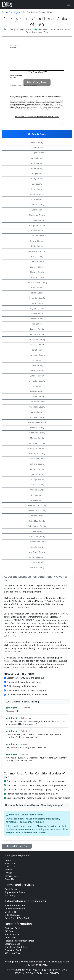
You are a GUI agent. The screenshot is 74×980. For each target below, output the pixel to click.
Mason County (37, 412)
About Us (9, 879)
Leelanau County (37, 371)
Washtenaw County (37, 557)
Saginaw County (37, 516)
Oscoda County (37, 490)
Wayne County (37, 562)
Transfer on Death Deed (16, 947)
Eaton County (37, 257)
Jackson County (37, 334)
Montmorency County (37, 448)
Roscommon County (37, 510)
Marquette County (37, 407)
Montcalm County (37, 443)
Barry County (37, 179)
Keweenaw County (37, 355)
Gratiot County (37, 288)
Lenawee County (37, 376)
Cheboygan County (37, 220)
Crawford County (37, 241)
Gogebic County (37, 277)
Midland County (37, 428)
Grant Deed (10, 938)
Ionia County (37, 313)
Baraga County (37, 174)
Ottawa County (37, 500)
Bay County (37, 184)
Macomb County (37, 396)
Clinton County (37, 236)
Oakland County (37, 464)
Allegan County (37, 153)
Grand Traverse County (37, 282)
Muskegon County (37, 454)
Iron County (37, 324)
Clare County (37, 231)
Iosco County (37, 319)
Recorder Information (15, 906)
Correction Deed (13, 950)
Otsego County (37, 495)
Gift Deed (9, 931)
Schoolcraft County (37, 536)
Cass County (37, 210)
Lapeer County (37, 365)
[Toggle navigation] (69, 4)
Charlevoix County (37, 215)
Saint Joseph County (37, 526)
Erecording (10, 895)
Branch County (37, 199)
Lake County (37, 360)
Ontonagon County (37, 479)
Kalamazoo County (37, 339)
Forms (5, 12)
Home (8, 860)
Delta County (37, 246)
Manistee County (37, 402)
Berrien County (37, 194)
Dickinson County (37, 251)
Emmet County (37, 262)
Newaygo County (37, 459)
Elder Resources (13, 915)
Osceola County (37, 485)
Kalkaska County (37, 345)
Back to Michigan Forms (17, 846)
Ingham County (37, 308)
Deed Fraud (10, 912)
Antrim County (37, 163)
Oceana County (37, 469)
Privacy (8, 873)
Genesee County (37, 267)
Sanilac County (37, 531)
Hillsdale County (37, 293)
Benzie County (37, 189)
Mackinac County (37, 391)
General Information (15, 909)
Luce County (37, 386)
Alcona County (37, 142)
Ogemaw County (37, 474)
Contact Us (10, 867)
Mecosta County (37, 417)
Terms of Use (11, 876)
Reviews (9, 870)
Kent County (37, 350)
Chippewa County (37, 225)
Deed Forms (11, 889)
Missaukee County (37, 433)
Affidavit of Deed (13, 953)
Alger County (37, 148)
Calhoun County (37, 205)
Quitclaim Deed (12, 928)
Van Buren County (37, 552)
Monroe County (37, 438)
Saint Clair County (37, 521)
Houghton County (37, 298)
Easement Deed (12, 944)
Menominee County (37, 422)
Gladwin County (37, 272)
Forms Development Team (37, 32)
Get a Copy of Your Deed (17, 918)
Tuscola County (37, 547)
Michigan (15, 12)
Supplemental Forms (15, 892)
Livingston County (37, 381)
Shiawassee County (37, 542)
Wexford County (37, 568)
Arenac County (37, 168)
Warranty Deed (12, 934)
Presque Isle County (37, 505)
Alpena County (37, 158)
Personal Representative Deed (20, 941)
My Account (10, 863)
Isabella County (37, 329)
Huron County (37, 303)
